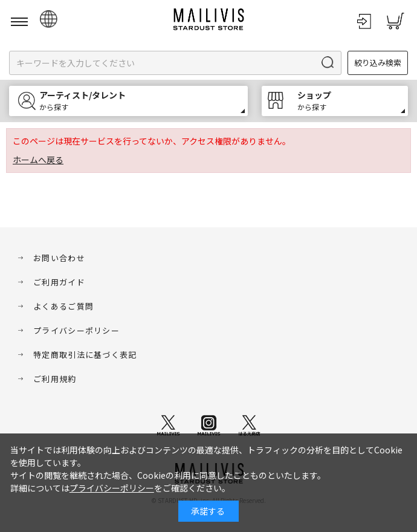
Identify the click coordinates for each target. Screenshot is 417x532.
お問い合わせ (59, 258)
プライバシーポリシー (76, 330)
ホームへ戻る (38, 160)
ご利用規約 (55, 379)
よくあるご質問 (63, 306)
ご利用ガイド (59, 282)
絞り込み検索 (378, 63)
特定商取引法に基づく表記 (85, 355)
